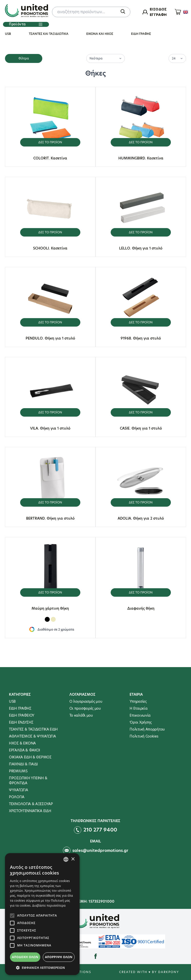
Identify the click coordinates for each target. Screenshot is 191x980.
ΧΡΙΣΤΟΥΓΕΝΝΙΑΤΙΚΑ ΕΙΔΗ (30, 811)
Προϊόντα (26, 24)
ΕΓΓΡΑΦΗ (158, 15)
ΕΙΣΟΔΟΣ (158, 9)
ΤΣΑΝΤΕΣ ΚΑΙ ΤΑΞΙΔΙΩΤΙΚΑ (49, 34)
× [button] (73, 859)
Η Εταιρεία (138, 708)
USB (8, 34)
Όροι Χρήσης (141, 722)
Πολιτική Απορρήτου (147, 729)
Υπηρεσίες (138, 701)
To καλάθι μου (81, 715)
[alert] (42, 914)
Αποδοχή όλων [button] (25, 957)
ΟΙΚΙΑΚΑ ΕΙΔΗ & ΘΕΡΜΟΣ (30, 757)
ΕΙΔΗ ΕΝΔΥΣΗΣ (21, 722)
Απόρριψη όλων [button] (59, 957)
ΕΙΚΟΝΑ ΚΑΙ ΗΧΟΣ (100, 34)
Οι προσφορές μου (85, 708)
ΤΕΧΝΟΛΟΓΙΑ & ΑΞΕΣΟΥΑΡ (31, 804)
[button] (42, 968)
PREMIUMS (18, 771)
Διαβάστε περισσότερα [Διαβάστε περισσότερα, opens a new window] (49, 906)
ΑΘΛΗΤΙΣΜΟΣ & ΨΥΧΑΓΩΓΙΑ (32, 736)
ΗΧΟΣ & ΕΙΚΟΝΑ (22, 743)
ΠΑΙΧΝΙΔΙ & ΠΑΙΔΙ (23, 764)
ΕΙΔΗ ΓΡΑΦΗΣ (141, 34)
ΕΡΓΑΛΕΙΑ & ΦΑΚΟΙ (24, 750)
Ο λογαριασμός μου (86, 701)
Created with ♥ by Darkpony (149, 972)
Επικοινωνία (140, 715)
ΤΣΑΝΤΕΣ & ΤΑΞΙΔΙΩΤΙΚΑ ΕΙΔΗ (33, 729)
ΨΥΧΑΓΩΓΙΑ (18, 790)
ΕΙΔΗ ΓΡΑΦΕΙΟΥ (22, 715)
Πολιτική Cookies (144, 736)
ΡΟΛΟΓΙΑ (17, 797)
